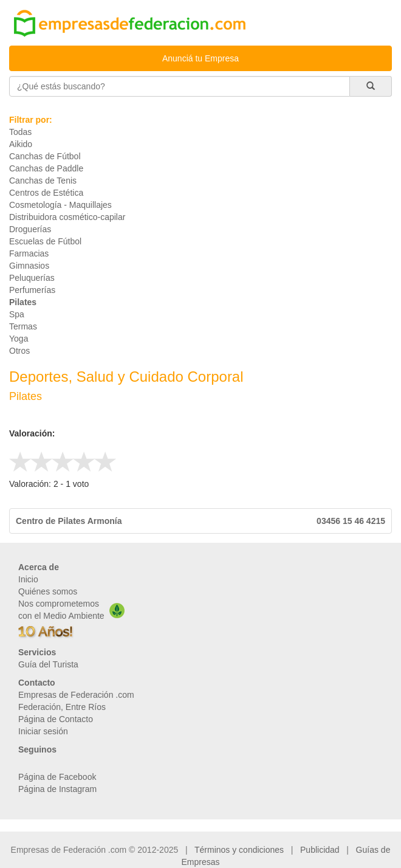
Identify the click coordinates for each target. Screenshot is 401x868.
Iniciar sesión (43, 731)
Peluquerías (32, 278)
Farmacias (29, 253)
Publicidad (320, 850)
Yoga (19, 339)
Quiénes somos (48, 591)
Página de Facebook (57, 777)
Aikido (21, 144)
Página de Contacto (56, 719)
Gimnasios (29, 266)
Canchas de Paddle (46, 168)
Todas (20, 132)
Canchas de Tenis (43, 181)
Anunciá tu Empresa (200, 58)
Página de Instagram (57, 789)
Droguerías (30, 229)
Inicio (28, 579)
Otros (19, 351)
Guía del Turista (48, 664)
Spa (17, 314)
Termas (23, 326)
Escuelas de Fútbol (45, 241)
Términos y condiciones (239, 850)
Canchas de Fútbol (45, 156)
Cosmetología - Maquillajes (60, 205)
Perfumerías (32, 290)
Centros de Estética (46, 193)
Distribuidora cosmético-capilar (67, 217)
